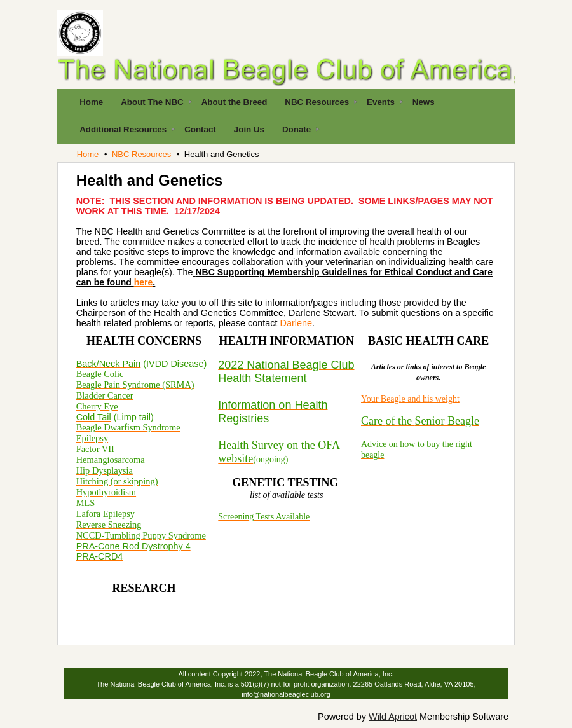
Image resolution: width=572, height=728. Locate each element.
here (144, 282)
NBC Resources (141, 154)
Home (88, 154)
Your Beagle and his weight (410, 399)
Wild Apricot (393, 717)
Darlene (296, 323)
